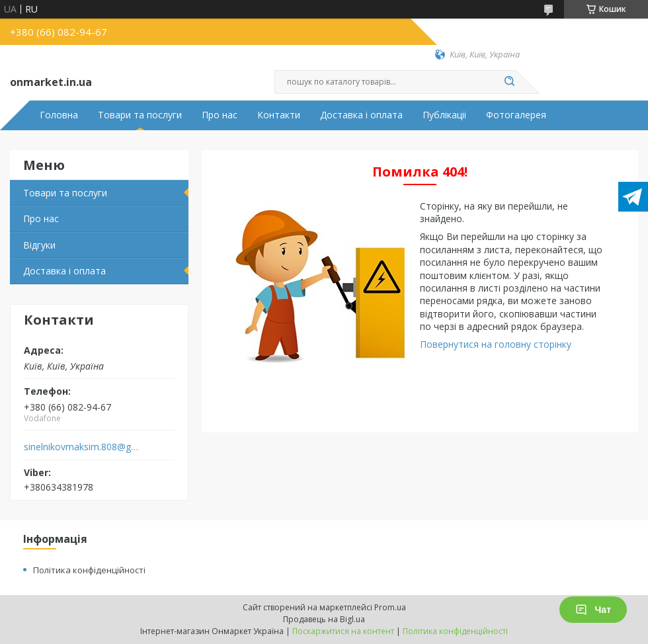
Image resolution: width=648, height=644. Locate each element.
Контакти (279, 115)
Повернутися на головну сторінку (496, 344)
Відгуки (39, 245)
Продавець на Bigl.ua (324, 619)
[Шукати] (509, 82)
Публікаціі (444, 115)
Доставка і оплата (361, 115)
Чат (593, 610)
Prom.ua (390, 607)
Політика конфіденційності (89, 570)
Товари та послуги (140, 115)
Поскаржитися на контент (343, 631)
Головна (59, 115)
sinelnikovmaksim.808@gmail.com (82, 447)
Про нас (220, 115)
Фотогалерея (516, 115)
